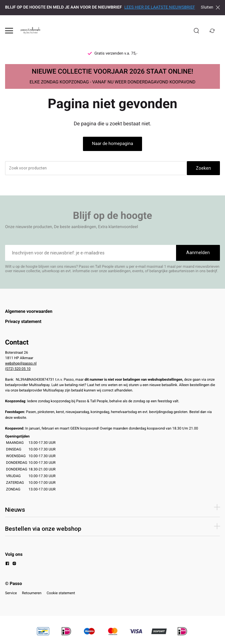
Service (11, 593)
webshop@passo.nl (21, 363)
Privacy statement (23, 322)
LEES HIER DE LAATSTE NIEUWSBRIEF (160, 7)
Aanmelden (198, 253)
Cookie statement (61, 593)
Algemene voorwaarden (29, 312)
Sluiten (210, 7)
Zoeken (203, 168)
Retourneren (32, 593)
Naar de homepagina (112, 144)
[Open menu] (9, 31)
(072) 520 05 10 (18, 369)
